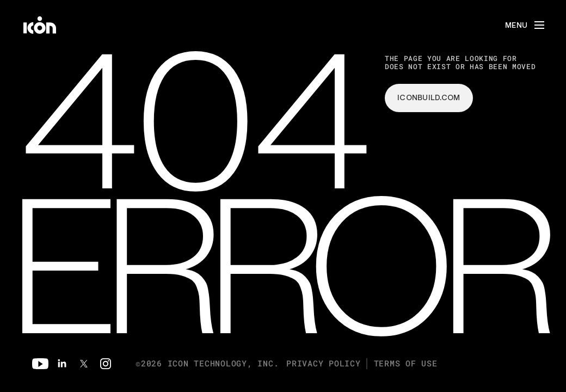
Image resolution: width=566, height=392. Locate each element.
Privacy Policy (324, 363)
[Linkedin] (62, 364)
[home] (40, 25)
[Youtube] (40, 364)
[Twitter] (84, 364)
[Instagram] (106, 364)
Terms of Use (406, 363)
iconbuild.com (429, 97)
